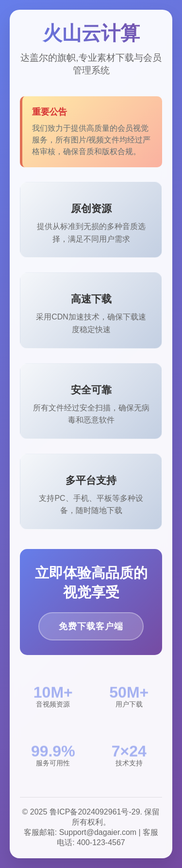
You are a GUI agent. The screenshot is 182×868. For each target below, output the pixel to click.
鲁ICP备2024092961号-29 (95, 812)
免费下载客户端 (91, 626)
